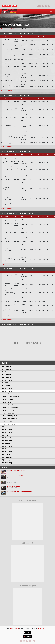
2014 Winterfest (28, 443)
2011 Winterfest (28, 460)
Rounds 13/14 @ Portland (29, 419)
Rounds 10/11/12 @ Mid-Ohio (29, 416)
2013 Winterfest (28, 449)
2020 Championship (28, 386)
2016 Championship (28, 430)
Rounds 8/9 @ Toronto (29, 410)
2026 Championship (28, 366)
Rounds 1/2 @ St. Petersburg (29, 397)
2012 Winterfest (28, 454)
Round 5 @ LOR (29, 402)
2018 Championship (15, 29)
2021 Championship (28, 380)
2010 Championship (28, 463)
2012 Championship (28, 452)
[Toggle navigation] (51, 11)
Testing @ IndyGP (29, 421)
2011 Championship (28, 457)
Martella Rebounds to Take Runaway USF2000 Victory (18, 481)
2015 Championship (28, 432)
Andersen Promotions (14, 629)
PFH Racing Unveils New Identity (13, 486)
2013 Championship (28, 446)
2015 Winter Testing (28, 438)
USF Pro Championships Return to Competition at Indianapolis (19, 491)
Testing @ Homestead (29, 394)
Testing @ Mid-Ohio (29, 413)
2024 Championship (28, 372)
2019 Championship (28, 388)
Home (2, 29)
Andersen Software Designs (43, 629)
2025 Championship (28, 369)
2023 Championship (28, 375)
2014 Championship (28, 441)
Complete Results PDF (7, 91)
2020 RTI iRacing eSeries (28, 383)
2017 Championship (28, 427)
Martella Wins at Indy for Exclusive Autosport (16, 470)
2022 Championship (28, 377)
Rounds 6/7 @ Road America (29, 408)
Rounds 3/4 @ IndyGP (29, 399)
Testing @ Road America (29, 405)
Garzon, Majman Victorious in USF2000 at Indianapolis (18, 476)
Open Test (24, 29)
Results (7, 29)
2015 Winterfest (28, 435)
